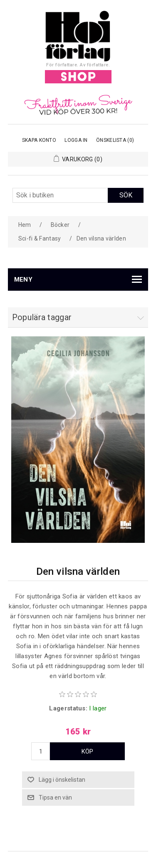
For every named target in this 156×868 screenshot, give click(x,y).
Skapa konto (39, 140)
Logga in (76, 140)
